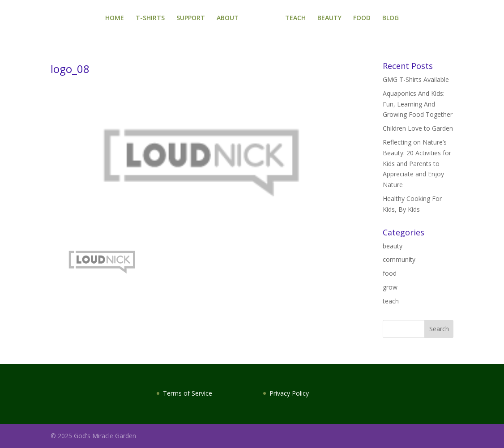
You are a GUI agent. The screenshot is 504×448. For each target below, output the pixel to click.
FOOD (362, 18)
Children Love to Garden (418, 128)
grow (390, 287)
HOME (115, 18)
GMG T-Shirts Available (416, 79)
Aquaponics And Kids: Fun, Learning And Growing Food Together (418, 104)
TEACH (295, 18)
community (399, 259)
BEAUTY (329, 18)
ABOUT (228, 18)
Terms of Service (188, 393)
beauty (393, 246)
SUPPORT (191, 18)
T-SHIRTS (150, 18)
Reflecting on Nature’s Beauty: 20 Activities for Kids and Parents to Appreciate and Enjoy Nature (417, 163)
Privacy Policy (289, 393)
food (390, 273)
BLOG (391, 18)
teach (391, 301)
